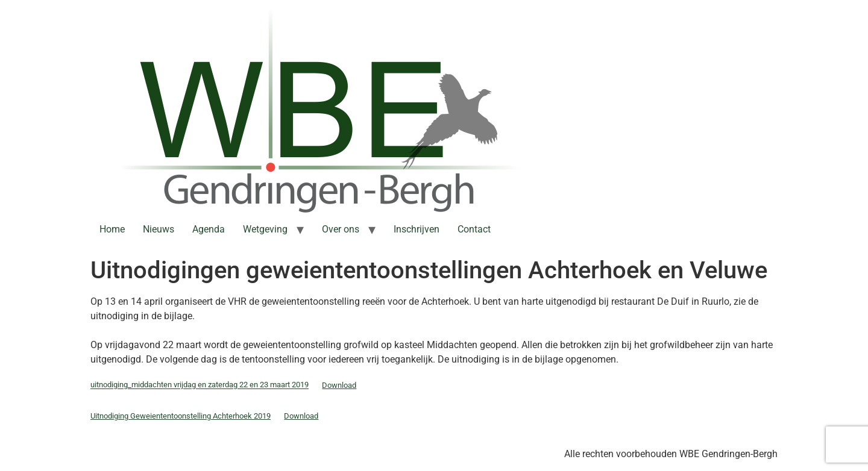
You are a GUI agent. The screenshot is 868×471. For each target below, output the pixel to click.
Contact (474, 229)
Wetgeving (265, 229)
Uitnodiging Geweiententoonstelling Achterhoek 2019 (181, 416)
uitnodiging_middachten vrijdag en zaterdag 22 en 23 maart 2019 (200, 385)
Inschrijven (417, 229)
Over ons (341, 229)
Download (339, 385)
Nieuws (159, 229)
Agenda (209, 229)
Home (112, 229)
